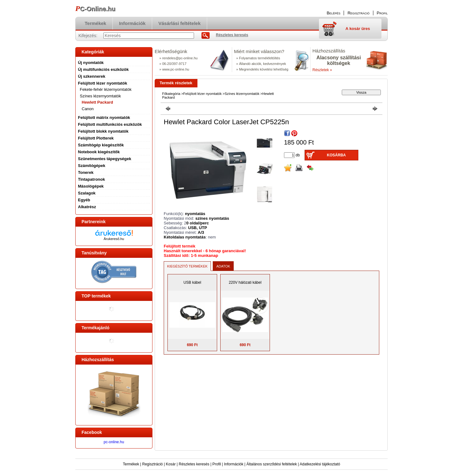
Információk (234, 464)
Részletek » (322, 70)
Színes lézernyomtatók (242, 94)
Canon (88, 109)
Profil (217, 464)
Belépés (334, 13)
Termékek (131, 464)
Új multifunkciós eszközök (104, 69)
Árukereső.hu (114, 239)
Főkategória (171, 94)
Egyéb (84, 200)
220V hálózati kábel (245, 282)
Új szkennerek (92, 76)
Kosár (171, 464)
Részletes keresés (194, 464)
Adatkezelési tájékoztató (320, 464)
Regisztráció (152, 464)
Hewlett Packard (97, 102)
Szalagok (87, 193)
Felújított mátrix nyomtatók (104, 118)
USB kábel (192, 282)
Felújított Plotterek (96, 138)
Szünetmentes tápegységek (105, 159)
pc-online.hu (114, 442)
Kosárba (336, 155)
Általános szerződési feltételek (272, 464)
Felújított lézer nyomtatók (203, 94)
